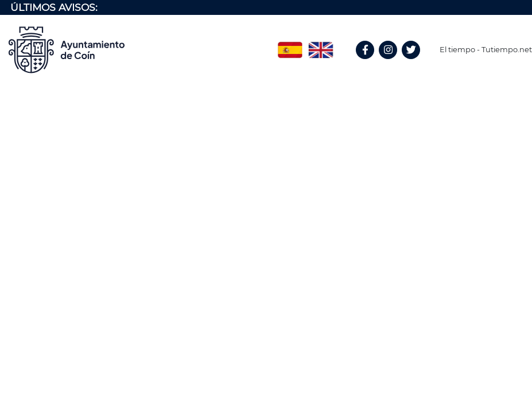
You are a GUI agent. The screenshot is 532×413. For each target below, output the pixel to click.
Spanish (290, 46)
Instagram (394, 62)
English (321, 46)
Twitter (412, 62)
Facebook (370, 62)
